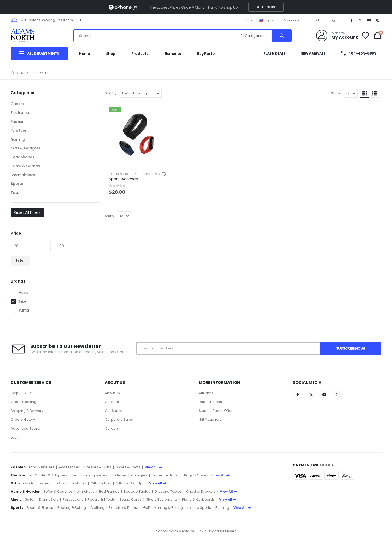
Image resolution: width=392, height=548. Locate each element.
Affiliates (206, 393)
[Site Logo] (28, 36)
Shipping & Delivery (27, 411)
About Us (112, 393)
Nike (22, 301)
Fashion (18, 122)
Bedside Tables (137, 491)
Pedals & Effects (101, 500)
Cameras (19, 104)
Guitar (30, 500)
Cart (316, 20)
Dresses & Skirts (98, 467)
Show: (336, 93)
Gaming (18, 139)
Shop (111, 54)
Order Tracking (24, 402)
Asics (24, 292)
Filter (20, 260)
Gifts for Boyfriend (38, 483)
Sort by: (111, 93)
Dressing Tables (168, 491)
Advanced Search (26, 428)
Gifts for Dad (101, 483)
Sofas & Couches (58, 491)
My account (293, 20)
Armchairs (86, 491)
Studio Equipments (162, 500)
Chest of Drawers (201, 491)
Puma (24, 310)
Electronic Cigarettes (155, 174)
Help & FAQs (21, 393)
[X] (360, 20)
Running (222, 508)
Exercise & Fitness (124, 508)
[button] (365, 93)
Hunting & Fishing (169, 508)
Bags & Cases (196, 475)
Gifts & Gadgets (25, 148)
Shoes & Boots (128, 467)
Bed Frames (109, 491)
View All (153, 467)
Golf (147, 508)
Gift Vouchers (210, 420)
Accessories (69, 467)
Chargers (130, 174)
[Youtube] (369, 20)
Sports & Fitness (40, 508)
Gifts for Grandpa (130, 483)
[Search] (282, 36)
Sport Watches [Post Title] (123, 179)
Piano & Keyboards (198, 500)
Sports (17, 184)
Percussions (73, 500)
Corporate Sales (119, 420)
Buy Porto (206, 54)
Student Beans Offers (217, 411)
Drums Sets (49, 500)
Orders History (23, 420)
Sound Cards (130, 500)
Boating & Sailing (72, 508)
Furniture (19, 130)
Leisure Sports (199, 508)
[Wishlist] (365, 36)
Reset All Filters (27, 212)
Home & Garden (25, 166)
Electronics (21, 113)
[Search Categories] (256, 36)
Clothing (97, 508)
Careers (112, 402)
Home (85, 54)
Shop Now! (266, 7)
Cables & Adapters (51, 475)
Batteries (115, 174)
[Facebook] (352, 20)
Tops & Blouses (41, 467)
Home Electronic (166, 475)
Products (140, 54)
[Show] (351, 93)
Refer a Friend (210, 402)
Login (15, 437)
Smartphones (23, 175)
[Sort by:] (141, 93)
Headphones (22, 157)
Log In (334, 20)
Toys (15, 193)
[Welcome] (337, 36)
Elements (173, 54)
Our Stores (114, 411)
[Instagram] (378, 20)
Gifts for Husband (72, 483)
